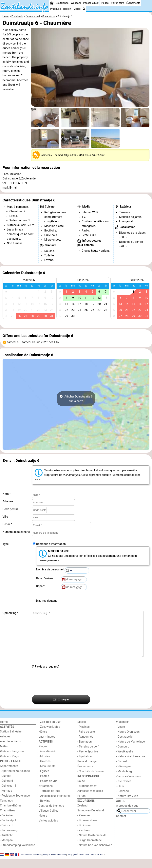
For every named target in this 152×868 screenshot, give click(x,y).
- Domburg (123, 756)
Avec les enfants (10, 750)
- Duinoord (7, 790)
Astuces (5, 745)
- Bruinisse (84, 834)
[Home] (52, 3)
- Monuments (47, 775)
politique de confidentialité (54, 864)
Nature (43, 825)
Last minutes (47, 746)
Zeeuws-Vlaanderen (129, 785)
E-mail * (7, 524)
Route (81, 790)
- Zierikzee (84, 839)
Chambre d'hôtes (11, 814)
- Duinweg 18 (8, 795)
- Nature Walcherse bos (131, 765)
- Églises (44, 780)
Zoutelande (62, 3)
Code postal (10, 509)
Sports (82, 731)
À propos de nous (127, 815)
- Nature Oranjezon (128, 741)
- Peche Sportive (88, 760)
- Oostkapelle (124, 746)
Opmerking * (10, 613)
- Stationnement (87, 795)
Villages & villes (49, 820)
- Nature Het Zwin (127, 805)
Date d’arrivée (45, 578)
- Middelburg (124, 780)
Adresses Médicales (90, 800)
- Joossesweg (9, 839)
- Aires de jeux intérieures (55, 805)
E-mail (13, 188)
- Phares (44, 785)
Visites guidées (48, 830)
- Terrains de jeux (49, 800)
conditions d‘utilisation (31, 864)
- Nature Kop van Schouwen (95, 854)
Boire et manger (87, 770)
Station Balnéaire (11, 740)
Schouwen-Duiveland (91, 819)
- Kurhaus (6, 800)
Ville (5, 517)
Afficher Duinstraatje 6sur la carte (76, 399)
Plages (105, 3)
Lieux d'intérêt (48, 760)
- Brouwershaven (88, 829)
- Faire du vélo (86, 741)
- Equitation (85, 765)
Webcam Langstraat (13, 760)
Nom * (7, 494)
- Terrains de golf (88, 756)
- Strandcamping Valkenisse (18, 854)
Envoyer (61, 708)
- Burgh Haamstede (90, 849)
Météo (77, 9)
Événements (133, 3)
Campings (6, 810)
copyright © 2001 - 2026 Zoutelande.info (85, 864)
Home (4, 731)
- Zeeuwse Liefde (49, 736)
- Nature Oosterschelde (92, 844)
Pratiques (55, 9)
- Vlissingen (123, 775)
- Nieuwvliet (123, 790)
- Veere (121, 736)
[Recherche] (84, 9)
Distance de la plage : (133, 233)
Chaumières (8, 819)
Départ (41, 586)
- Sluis (120, 795)
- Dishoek (122, 770)
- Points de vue (48, 790)
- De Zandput (8, 829)
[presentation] (62, 691)
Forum (81, 805)
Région (67, 9)
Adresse (8, 501)
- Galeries (45, 770)
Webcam (76, 3)
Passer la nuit (91, 3)
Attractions (46, 795)
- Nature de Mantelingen (131, 751)
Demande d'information (51, 544)
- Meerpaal (7, 849)
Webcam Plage (9, 765)
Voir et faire (117, 3)
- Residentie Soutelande (15, 805)
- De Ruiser (7, 824)
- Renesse (84, 824)
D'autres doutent (46, 601)
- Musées (45, 765)
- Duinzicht (7, 834)
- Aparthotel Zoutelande (15, 780)
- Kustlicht (6, 844)
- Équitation (85, 751)
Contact (121, 825)
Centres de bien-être (51, 815)
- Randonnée (85, 746)
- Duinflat (6, 785)
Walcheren (123, 731)
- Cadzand (123, 800)
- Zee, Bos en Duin (50, 731)
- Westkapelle (125, 760)
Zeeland (82, 814)
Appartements (9, 775)
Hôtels (43, 741)
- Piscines (84, 736)
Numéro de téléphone (16, 532)
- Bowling (45, 810)
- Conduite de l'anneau (91, 780)
